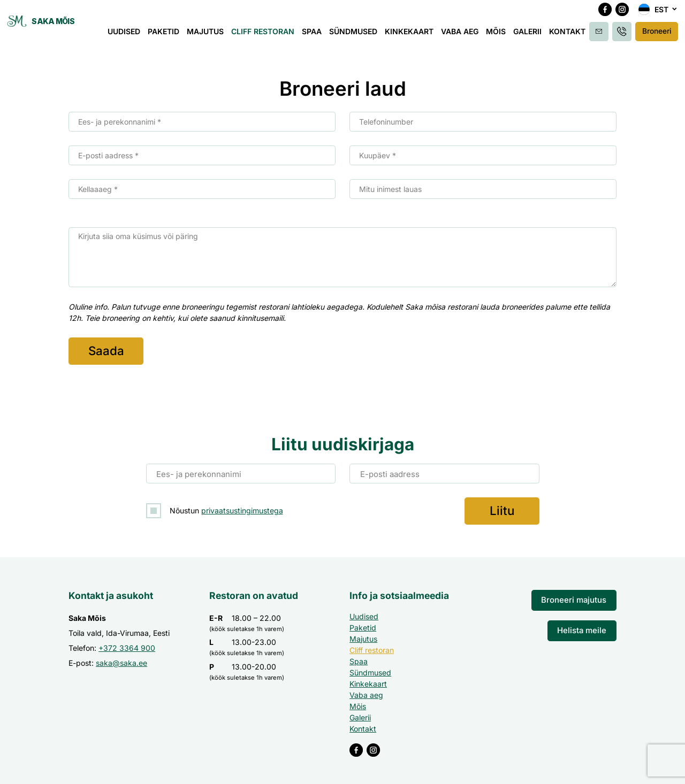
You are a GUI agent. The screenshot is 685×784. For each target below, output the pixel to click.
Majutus (211, 36)
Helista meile (584, 625)
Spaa (318, 36)
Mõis (502, 36)
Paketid (169, 36)
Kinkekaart (415, 36)
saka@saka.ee (121, 660)
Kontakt (573, 36)
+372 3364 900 (127, 645)
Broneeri (657, 36)
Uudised (130, 36)
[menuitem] (658, 14)
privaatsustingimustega (242, 508)
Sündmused (359, 36)
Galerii (533, 36)
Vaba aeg (466, 36)
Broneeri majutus (577, 597)
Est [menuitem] (661, 14)
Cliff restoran (269, 36)
